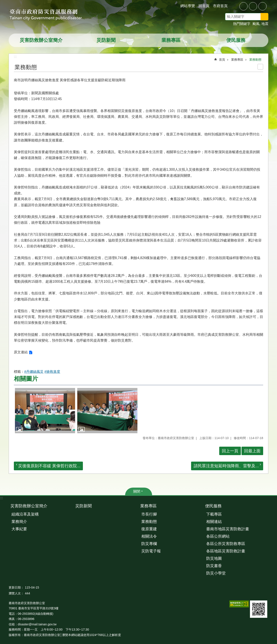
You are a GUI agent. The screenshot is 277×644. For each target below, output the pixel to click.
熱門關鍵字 (242, 24)
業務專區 (171, 40)
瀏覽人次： (16, 593)
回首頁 (204, 6)
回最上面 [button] (252, 451)
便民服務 (236, 40)
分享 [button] (234, 6)
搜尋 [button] (264, 17)
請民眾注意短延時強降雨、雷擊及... (226, 466)
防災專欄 (149, 544)
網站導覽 (188, 6)
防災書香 (214, 566)
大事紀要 (19, 529)
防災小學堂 (216, 573)
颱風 (256, 24)
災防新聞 (106, 40)
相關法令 (149, 536)
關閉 (137, 491)
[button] (45, 411)
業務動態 (255, 60)
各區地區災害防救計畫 (226, 551)
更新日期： (16, 587)
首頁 (222, 60)
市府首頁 (220, 6)
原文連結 (21, 352)
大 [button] (263, 6)
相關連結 (214, 522)
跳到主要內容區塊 (2, 2)
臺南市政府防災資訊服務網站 (50, 15)
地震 (265, 24)
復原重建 (149, 529)
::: (1, 498)
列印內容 (260, 67)
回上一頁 (230, 451)
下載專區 (214, 514)
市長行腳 (149, 514)
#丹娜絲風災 (34, 372)
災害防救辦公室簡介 (41, 40)
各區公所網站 (218, 536)
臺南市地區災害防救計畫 (228, 529)
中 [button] (253, 6)
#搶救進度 (52, 372)
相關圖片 (26, 379)
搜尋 (270, 17)
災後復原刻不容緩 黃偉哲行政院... (49, 466)
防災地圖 (214, 558)
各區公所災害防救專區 (226, 544)
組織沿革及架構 (25, 514)
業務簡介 (19, 522)
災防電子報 (151, 551)
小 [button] (243, 6)
